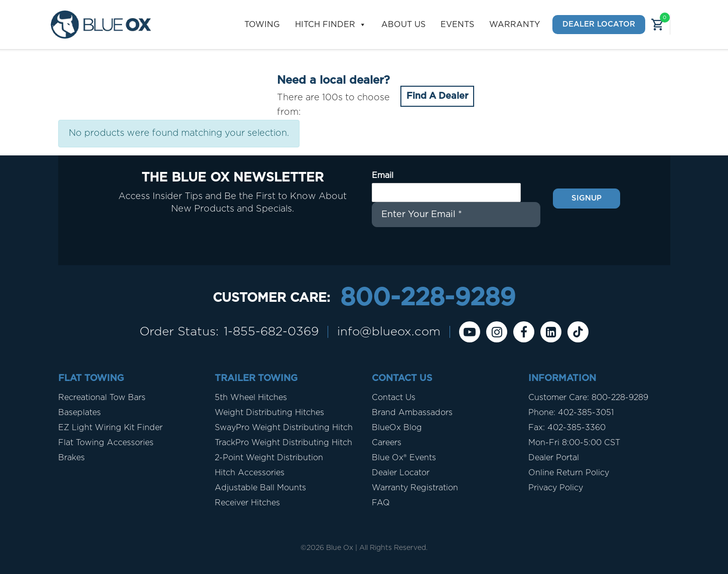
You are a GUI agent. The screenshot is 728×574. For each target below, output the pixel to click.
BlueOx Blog (397, 428)
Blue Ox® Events (404, 458)
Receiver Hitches (247, 503)
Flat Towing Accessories (106, 443)
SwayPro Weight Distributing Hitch (284, 428)
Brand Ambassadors (412, 413)
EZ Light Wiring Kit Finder (110, 428)
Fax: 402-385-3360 (567, 428)
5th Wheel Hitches (251, 398)
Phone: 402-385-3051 (571, 413)
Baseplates (80, 413)
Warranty (515, 25)
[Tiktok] (578, 332)
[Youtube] (470, 332)
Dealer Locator (599, 24)
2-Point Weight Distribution (269, 458)
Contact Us (394, 398)
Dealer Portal (554, 458)
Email (383, 175)
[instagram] (497, 332)
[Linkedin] (551, 332)
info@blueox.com (389, 332)
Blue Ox (340, 548)
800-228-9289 (428, 298)
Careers (387, 443)
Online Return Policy (569, 473)
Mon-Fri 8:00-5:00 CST (574, 443)
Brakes (71, 458)
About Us (403, 25)
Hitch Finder (331, 25)
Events (457, 25)
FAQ (381, 503)
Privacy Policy (556, 488)
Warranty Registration (415, 488)
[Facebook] (524, 332)
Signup (587, 198)
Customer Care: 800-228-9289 (588, 398)
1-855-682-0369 (271, 332)
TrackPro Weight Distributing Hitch (283, 443)
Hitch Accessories (250, 473)
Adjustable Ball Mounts (260, 488)
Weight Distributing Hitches (269, 413)
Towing (262, 25)
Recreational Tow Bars (102, 398)
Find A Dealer (437, 96)
